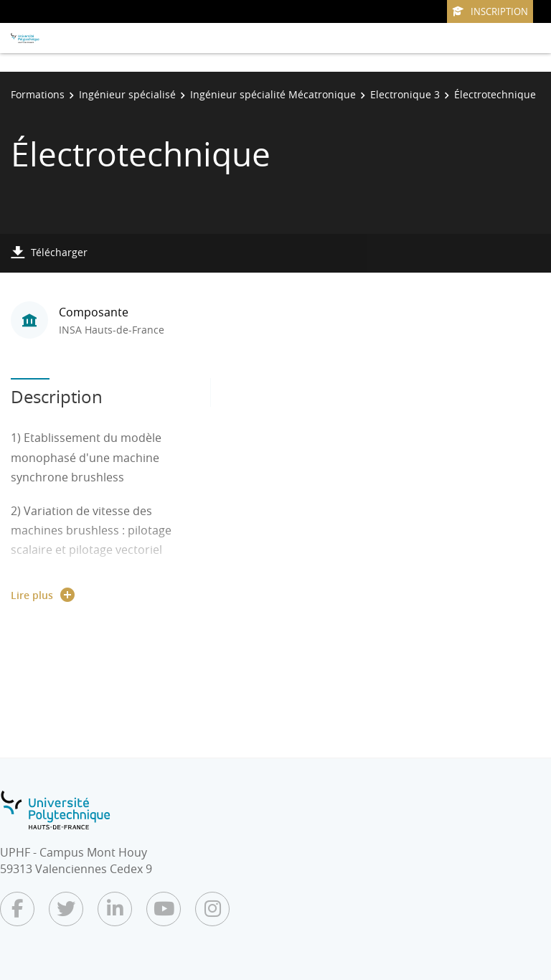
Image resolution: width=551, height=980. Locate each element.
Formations (38, 94)
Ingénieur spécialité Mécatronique (273, 94)
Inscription (490, 11)
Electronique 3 (405, 94)
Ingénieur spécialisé (127, 94)
